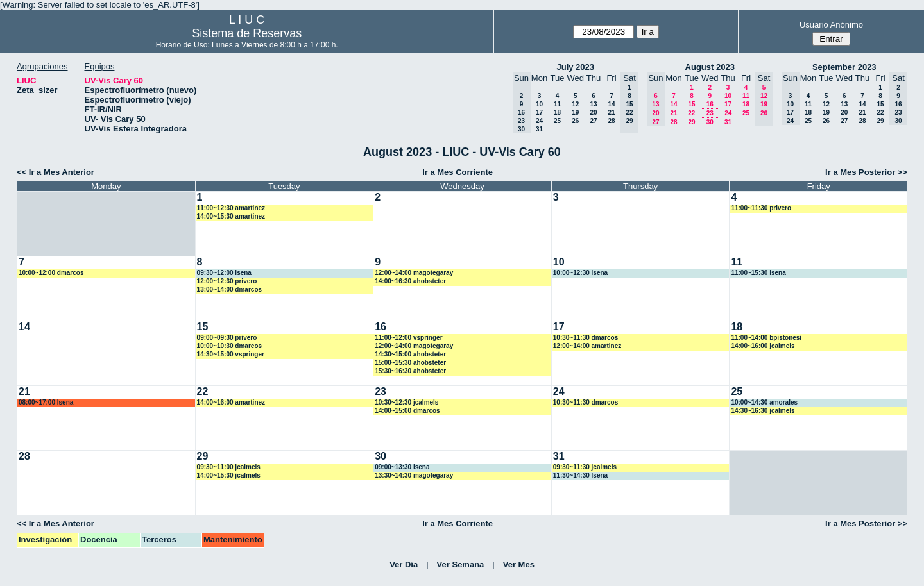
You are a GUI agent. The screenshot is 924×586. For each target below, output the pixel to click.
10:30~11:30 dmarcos (586, 338)
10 (539, 104)
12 (575, 104)
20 (593, 113)
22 (691, 113)
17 (539, 113)
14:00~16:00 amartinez (231, 402)
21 (611, 113)
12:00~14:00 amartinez (587, 346)
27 (593, 121)
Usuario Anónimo (831, 25)
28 (611, 121)
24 (539, 121)
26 (575, 121)
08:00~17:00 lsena (46, 402)
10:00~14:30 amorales (764, 402)
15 (691, 104)
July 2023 (575, 67)
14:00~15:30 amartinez (231, 216)
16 (710, 104)
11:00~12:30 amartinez (231, 208)
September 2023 (844, 67)
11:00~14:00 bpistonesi (766, 338)
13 (593, 104)
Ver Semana (461, 565)
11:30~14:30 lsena (580, 475)
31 (539, 129)
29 (691, 122)
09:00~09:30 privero (227, 338)
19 (575, 113)
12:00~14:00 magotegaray (414, 273)
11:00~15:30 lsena (758, 273)
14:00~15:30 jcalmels (229, 475)
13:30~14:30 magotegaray (414, 475)
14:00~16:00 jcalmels (763, 346)
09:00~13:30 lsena (402, 467)
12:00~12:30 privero (227, 281)
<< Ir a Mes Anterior (56, 172)
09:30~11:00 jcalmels (229, 467)
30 (710, 122)
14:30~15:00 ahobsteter (410, 354)
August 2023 (710, 67)
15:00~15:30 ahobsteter (410, 363)
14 (611, 104)
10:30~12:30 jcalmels (406, 402)
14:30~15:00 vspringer (231, 354)
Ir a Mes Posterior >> (866, 172)
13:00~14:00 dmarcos (229, 289)
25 (557, 121)
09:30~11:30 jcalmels (585, 467)
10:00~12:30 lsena (580, 273)
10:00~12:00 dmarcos (51, 273)
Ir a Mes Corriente (458, 172)
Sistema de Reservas (247, 33)
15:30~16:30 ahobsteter (410, 371)
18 (557, 113)
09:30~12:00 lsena (224, 273)
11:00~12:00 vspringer (408, 338)
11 (557, 104)
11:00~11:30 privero (761, 208)
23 (710, 113)
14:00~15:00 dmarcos (407, 411)
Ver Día (404, 565)
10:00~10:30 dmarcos (229, 346)
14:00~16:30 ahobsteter (410, 281)
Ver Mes (519, 565)
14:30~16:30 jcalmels (763, 411)
